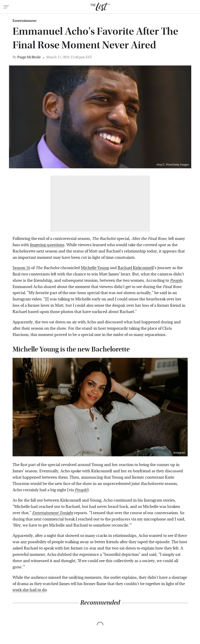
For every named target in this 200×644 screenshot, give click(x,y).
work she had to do (30, 590)
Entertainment (24, 21)
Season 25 (21, 268)
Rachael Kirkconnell (136, 268)
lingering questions (47, 245)
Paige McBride (29, 57)
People (81, 490)
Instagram (179, 453)
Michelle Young (95, 268)
